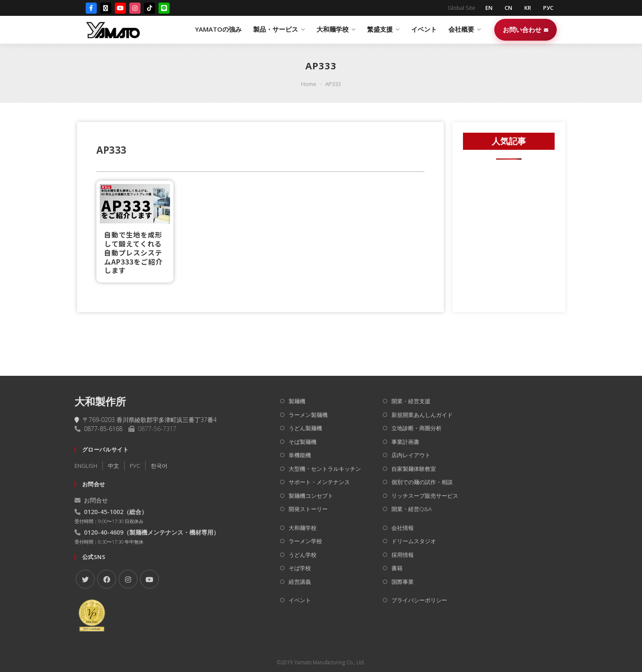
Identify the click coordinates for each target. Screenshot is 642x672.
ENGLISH (86, 466)
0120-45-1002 (104, 512)
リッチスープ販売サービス (425, 496)
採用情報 (403, 555)
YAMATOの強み (218, 29)
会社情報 (403, 528)
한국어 (159, 466)
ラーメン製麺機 (308, 415)
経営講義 (300, 582)
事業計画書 (405, 442)
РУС (548, 8)
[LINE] (164, 8)
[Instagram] (135, 8)
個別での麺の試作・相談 (422, 482)
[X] (85, 579)
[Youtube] (149, 579)
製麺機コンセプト (311, 496)
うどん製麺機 (305, 428)
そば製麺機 (303, 442)
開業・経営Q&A (412, 509)
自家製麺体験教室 (414, 469)
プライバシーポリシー (419, 600)
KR (528, 8)
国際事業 (403, 582)
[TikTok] (149, 8)
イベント (424, 29)
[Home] (309, 84)
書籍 (397, 568)
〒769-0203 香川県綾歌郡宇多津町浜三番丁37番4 (146, 420)
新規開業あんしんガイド (422, 415)
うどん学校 (303, 555)
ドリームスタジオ (414, 541)
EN (489, 8)
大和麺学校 (303, 528)
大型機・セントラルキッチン (325, 469)
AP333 (333, 84)
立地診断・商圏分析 (417, 428)
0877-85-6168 (103, 429)
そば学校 (300, 568)
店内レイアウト (411, 455)
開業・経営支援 (411, 401)
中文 (113, 466)
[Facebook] (91, 8)
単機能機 (300, 455)
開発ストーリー (308, 509)
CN (508, 8)
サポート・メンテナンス (319, 482)
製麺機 (297, 401)
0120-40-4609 (104, 532)
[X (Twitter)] (106, 8)
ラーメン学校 (305, 541)
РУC (135, 466)
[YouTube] (120, 8)
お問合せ (91, 500)
